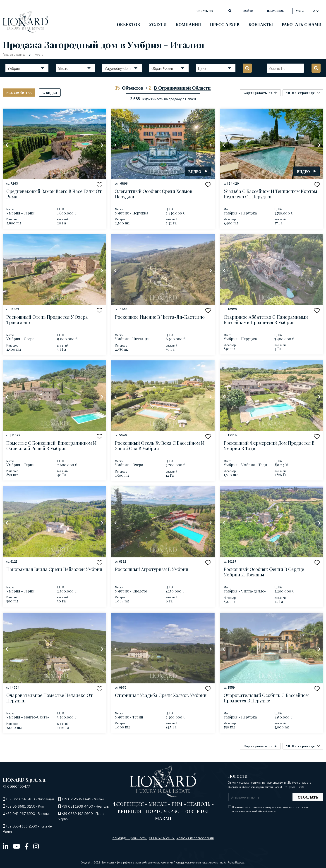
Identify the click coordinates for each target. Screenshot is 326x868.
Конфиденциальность (130, 838)
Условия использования (195, 838)
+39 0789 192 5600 (77, 813)
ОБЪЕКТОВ (128, 24)
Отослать (308, 797)
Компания (188, 24)
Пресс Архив (225, 24)
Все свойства (19, 92)
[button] (99, 185)
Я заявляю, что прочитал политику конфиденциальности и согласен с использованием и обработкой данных (272, 809)
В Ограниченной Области (182, 87)
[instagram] (36, 846)
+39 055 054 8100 (20, 799)
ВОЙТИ (248, 11)
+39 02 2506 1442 (76, 799)
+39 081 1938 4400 (77, 806)
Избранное (275, 11)
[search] (230, 10)
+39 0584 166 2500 (22, 826)
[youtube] (17, 846)
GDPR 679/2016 (162, 838)
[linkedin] (6, 846)
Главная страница (14, 54)
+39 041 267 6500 (20, 813)
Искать (38, 54)
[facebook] (27, 846)
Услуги (158, 24)
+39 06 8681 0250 (21, 806)
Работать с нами (302, 24)
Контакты (261, 24)
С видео (50, 92)
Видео (198, 171)
